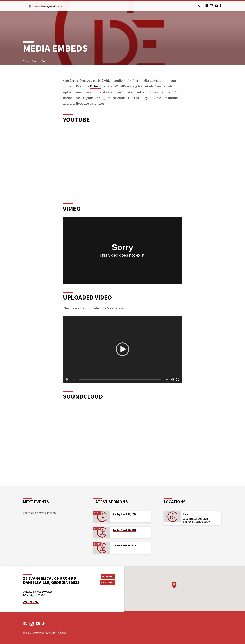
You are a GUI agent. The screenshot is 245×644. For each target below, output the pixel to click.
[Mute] (172, 379)
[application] (122, 349)
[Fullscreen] (178, 379)
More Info (106, 576)
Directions (107, 583)
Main (185, 514)
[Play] (67, 379)
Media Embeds (39, 61)
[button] (122, 349)
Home (26, 61)
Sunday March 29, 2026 (124, 514)
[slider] (120, 379)
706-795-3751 (31, 602)
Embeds (95, 86)
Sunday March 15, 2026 (124, 546)
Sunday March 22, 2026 (124, 530)
